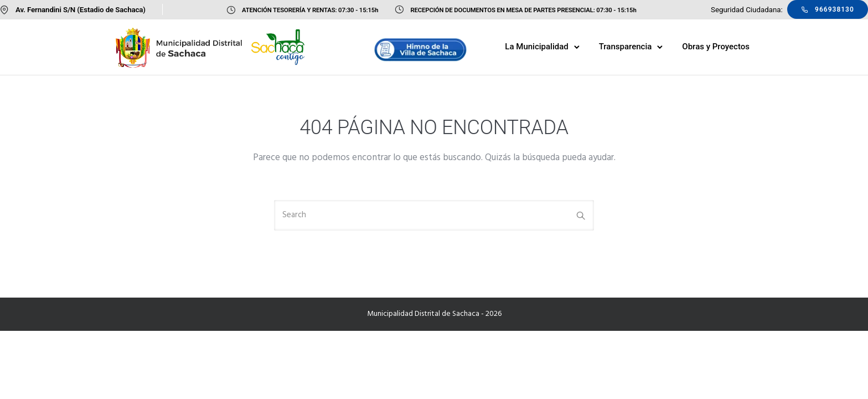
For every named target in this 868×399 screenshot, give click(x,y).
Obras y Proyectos (716, 47)
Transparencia (626, 47)
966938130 (828, 9)
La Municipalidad (536, 47)
